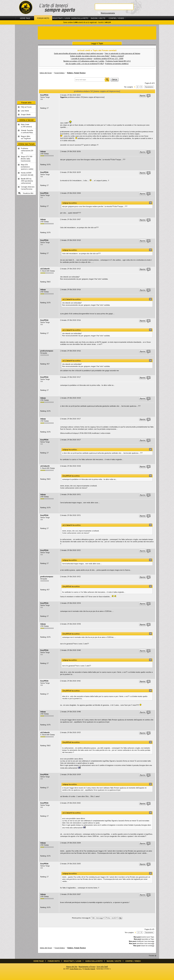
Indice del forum (46, 73)
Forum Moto (43, 18)
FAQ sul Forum (26, 107)
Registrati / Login (61, 18)
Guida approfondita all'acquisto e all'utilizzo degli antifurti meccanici (79, 53)
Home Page (25, 18)
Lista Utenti (25, 111)
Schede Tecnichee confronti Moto (27, 131)
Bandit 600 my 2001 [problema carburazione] (27, 181)
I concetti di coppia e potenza (82, 59)
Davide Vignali (90, 969)
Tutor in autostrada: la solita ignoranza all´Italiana (122, 53)
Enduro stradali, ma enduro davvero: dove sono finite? (90, 56)
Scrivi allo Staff (102, 967)
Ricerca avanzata (108, 13)
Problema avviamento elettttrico (117, 64)
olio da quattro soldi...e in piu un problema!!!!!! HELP (85, 64)
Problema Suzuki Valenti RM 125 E (118, 61)
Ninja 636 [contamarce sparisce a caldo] (27, 167)
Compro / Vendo (116, 18)
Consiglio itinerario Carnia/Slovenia (28, 188)
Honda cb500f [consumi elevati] (27, 174)
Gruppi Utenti (26, 114)
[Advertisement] (97, 33)
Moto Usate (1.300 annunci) (26, 125)
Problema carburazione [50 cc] (27, 151)
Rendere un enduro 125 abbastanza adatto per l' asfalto (84, 61)
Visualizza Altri (28, 193)
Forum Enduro (59, 73)
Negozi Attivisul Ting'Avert (26, 137)
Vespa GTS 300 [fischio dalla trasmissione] (27, 159)
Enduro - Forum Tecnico (76, 73)
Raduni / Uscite (98, 18)
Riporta (143, 95)
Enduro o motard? (117, 56)
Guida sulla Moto (80, 18)
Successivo (149, 87)
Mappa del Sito (72, 967)
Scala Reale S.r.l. (76, 969)
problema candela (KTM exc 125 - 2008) (109, 59)
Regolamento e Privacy (87, 967)
